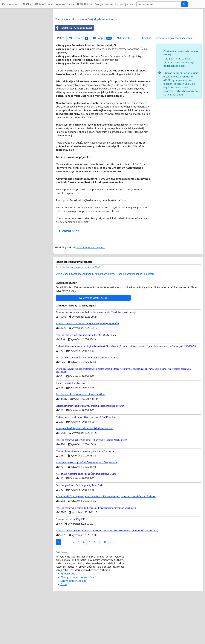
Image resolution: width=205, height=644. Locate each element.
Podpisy (102, 80)
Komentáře (125, 80)
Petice (61, 80)
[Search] (159, 4)
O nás (64, 626)
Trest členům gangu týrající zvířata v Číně (78, 309)
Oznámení (79, 80)
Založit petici (44, 4)
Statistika (145, 80)
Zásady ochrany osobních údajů (174, 80)
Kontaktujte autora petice (89, 289)
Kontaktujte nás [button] (124, 4)
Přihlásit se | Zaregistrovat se (95, 4)
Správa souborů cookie (73, 623)
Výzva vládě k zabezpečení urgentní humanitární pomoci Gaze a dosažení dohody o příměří (105, 316)
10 (105, 584)
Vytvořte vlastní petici (93, 340)
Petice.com (10, 4)
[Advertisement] (128, 34)
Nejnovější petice (65, 4)
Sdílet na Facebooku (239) (73, 70)
